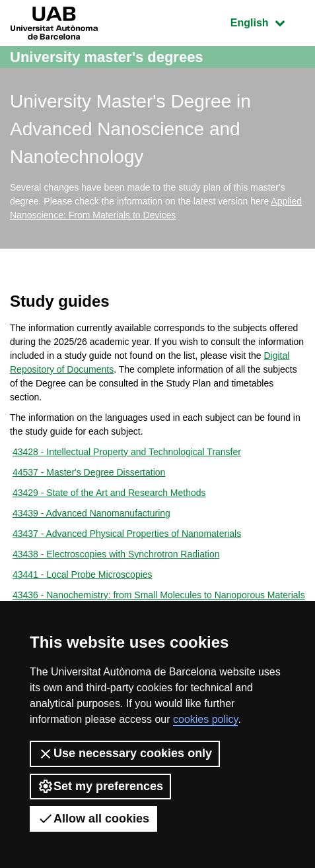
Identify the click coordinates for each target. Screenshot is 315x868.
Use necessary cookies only (125, 754)
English (267, 21)
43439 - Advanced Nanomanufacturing (91, 513)
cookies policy (205, 719)
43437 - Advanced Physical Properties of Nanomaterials (127, 534)
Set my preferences (100, 786)
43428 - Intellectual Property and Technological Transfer (127, 452)
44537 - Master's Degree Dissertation (89, 472)
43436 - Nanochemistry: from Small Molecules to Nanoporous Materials (159, 595)
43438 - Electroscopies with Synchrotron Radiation (116, 554)
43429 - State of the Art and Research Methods (109, 493)
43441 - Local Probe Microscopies (83, 574)
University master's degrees (107, 57)
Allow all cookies (93, 819)
